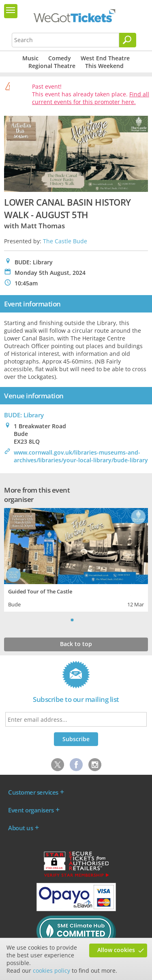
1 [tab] (72, 620)
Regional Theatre (52, 66)
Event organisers (31, 810)
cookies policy (51, 970)
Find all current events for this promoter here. (91, 98)
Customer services (33, 792)
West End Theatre (105, 58)
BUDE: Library (24, 415)
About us (20, 828)
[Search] (128, 40)
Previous (62, 620)
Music (30, 58)
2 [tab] (80, 620)
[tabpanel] (76, 559)
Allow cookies (116, 950)
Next (90, 620)
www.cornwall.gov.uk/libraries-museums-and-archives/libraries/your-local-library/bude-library (81, 456)
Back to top (76, 644)
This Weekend (104, 66)
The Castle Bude (65, 241)
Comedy (60, 58)
